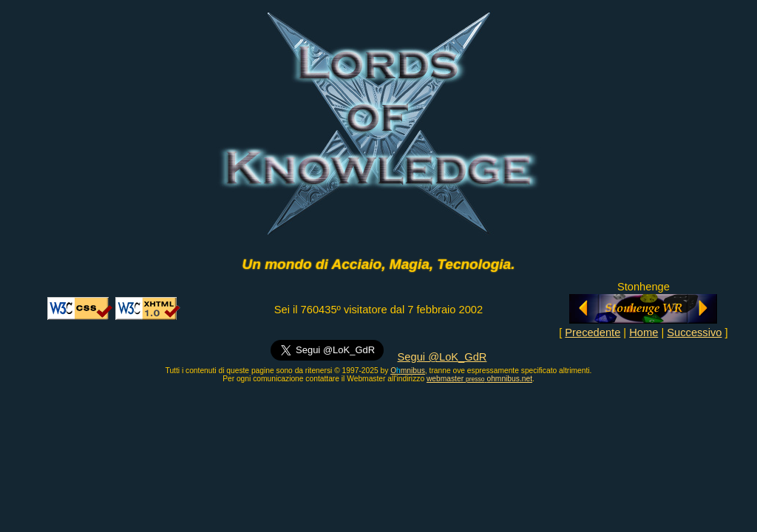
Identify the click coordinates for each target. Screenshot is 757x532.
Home (644, 332)
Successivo (694, 332)
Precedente (593, 332)
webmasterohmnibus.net (479, 379)
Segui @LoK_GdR (442, 357)
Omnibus (408, 371)
